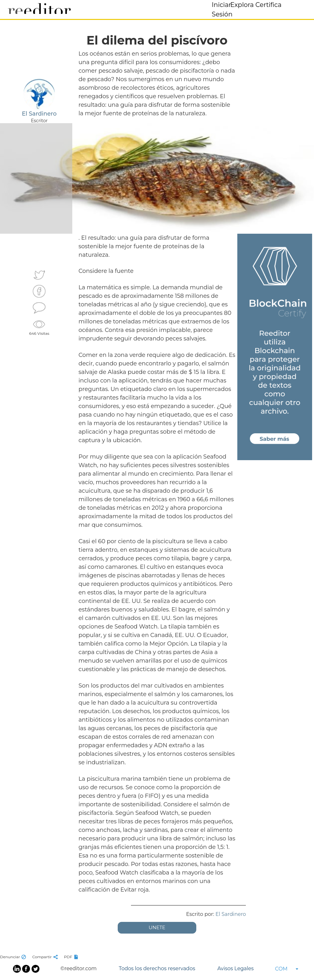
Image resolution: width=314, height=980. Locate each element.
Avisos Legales (236, 968)
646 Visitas (39, 327)
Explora (242, 5)
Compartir (46, 957)
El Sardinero (231, 914)
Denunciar (14, 957)
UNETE (157, 927)
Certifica (268, 5)
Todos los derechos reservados (157, 968)
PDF (72, 957)
